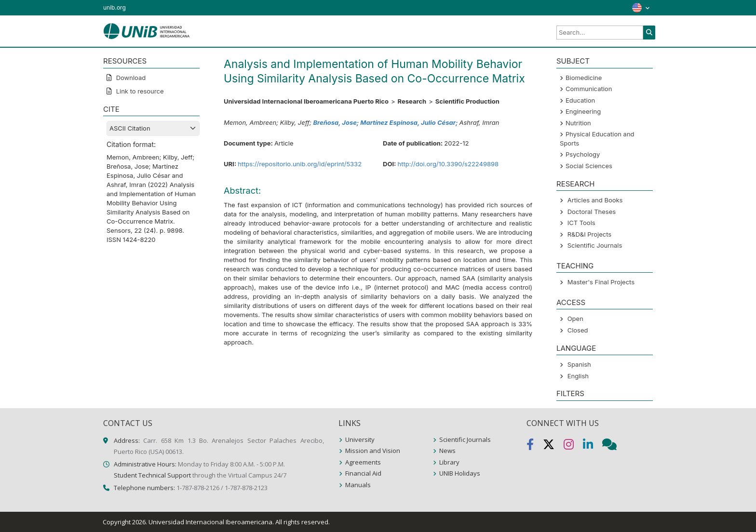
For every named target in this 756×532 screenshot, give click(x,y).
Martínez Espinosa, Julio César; (410, 122)
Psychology (583, 154)
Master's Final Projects (601, 282)
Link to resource (139, 91)
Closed (578, 330)
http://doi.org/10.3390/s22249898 (448, 164)
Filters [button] (570, 393)
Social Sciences (589, 166)
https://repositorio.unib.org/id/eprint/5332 (300, 164)
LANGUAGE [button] (576, 348)
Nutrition (578, 123)
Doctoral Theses (592, 212)
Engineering (583, 111)
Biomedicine (584, 78)
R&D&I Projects (590, 234)
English (578, 376)
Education (580, 100)
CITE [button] (111, 109)
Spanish (579, 364)
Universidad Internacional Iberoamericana (210, 522)
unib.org (115, 7)
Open (575, 319)
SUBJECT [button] (573, 61)
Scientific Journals (595, 245)
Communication (589, 89)
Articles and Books (595, 200)
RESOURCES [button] (125, 61)
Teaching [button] (575, 266)
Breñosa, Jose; (337, 122)
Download (130, 78)
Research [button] (575, 184)
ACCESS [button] (571, 302)
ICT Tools (581, 223)
